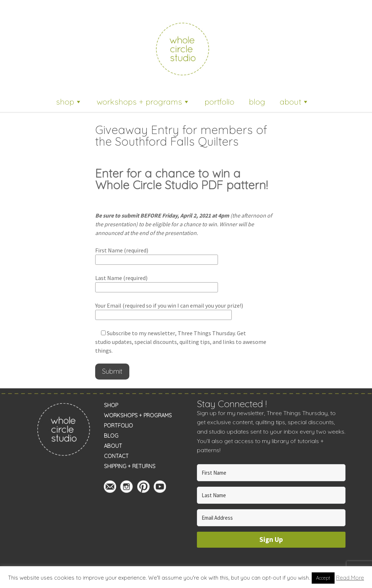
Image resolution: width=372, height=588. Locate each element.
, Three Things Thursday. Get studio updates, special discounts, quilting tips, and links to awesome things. (181, 342)
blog (257, 102)
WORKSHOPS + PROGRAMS (138, 415)
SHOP (111, 405)
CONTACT (116, 456)
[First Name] (271, 473)
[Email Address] (271, 518)
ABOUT (113, 446)
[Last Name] (271, 495)
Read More (350, 578)
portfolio (219, 102)
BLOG (111, 436)
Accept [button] (323, 578)
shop (69, 102)
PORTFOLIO (118, 426)
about (294, 102)
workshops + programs (143, 102)
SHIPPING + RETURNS (130, 466)
